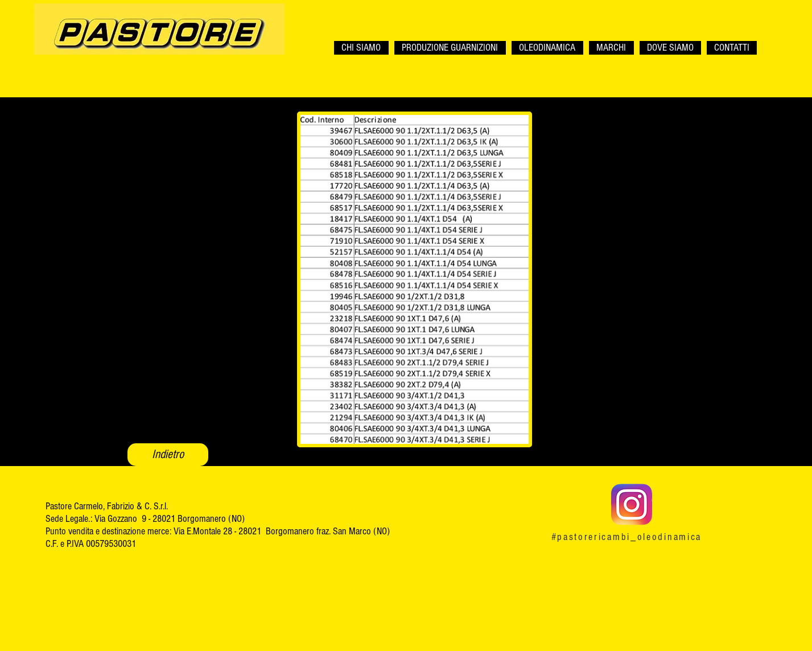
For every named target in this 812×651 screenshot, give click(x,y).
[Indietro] (168, 455)
